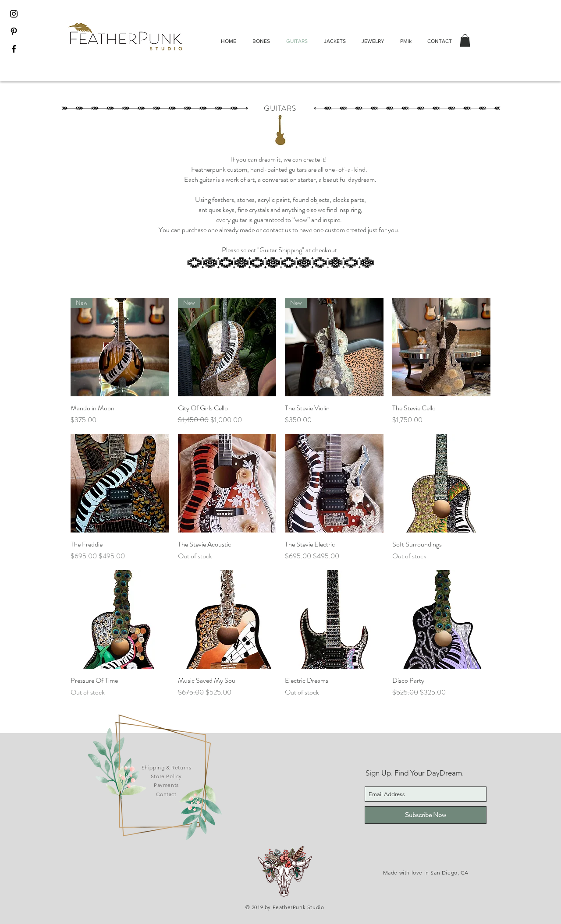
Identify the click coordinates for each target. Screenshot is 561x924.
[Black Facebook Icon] (14, 49)
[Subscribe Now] (426, 815)
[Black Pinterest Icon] (14, 31)
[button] (465, 41)
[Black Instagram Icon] (14, 14)
